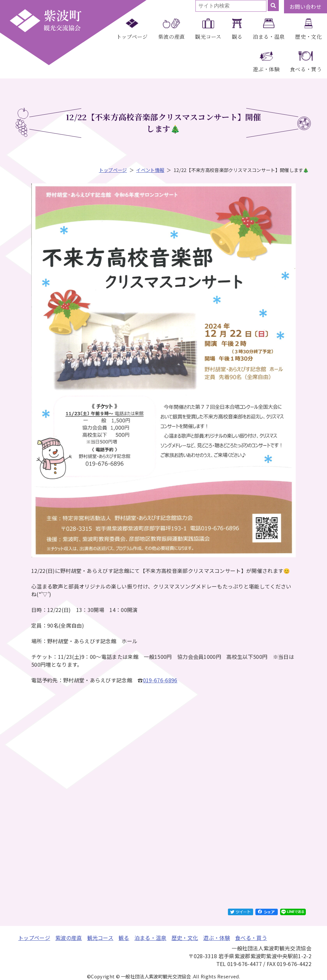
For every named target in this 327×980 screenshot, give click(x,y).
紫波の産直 (172, 37)
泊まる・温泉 (269, 37)
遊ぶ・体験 (266, 69)
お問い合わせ (306, 7)
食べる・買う (306, 69)
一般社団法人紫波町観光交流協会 (46, 21)
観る (237, 37)
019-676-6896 (160, 680)
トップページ (132, 37)
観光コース (208, 37)
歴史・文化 (308, 37)
